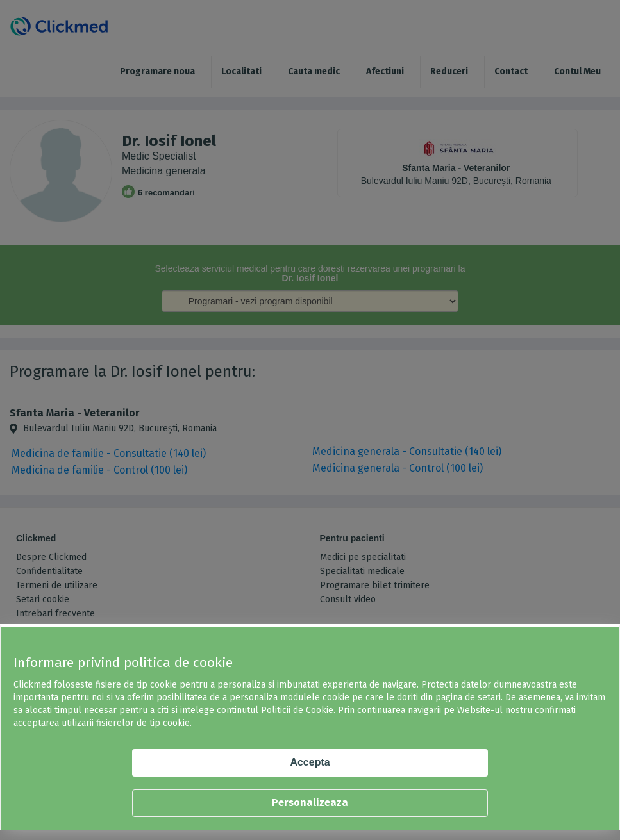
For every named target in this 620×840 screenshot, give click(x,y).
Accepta (310, 762)
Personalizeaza (310, 803)
